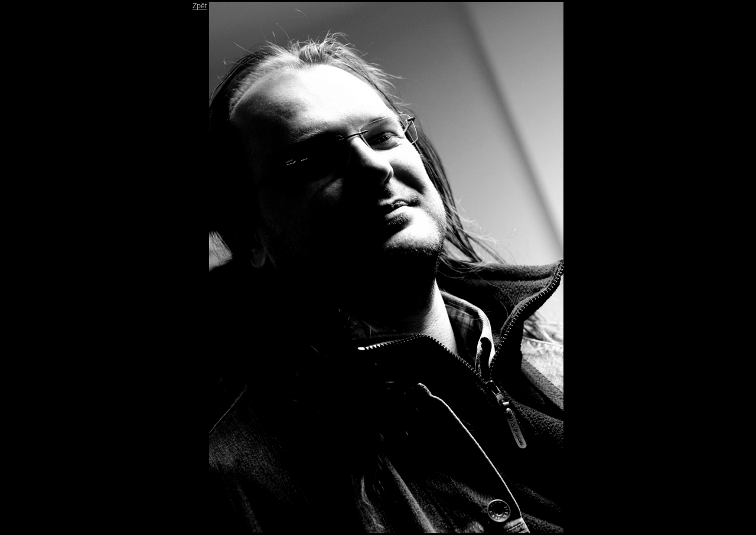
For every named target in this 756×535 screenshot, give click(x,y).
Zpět (200, 6)
